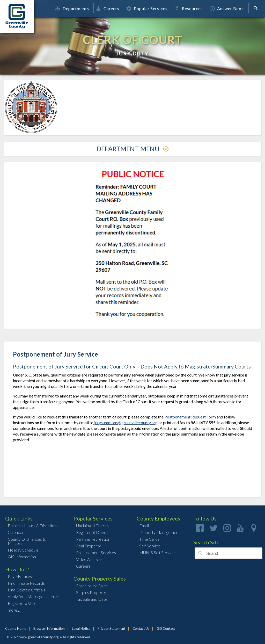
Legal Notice (81, 628)
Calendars (17, 532)
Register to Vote (22, 603)
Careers (108, 8)
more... (14, 610)
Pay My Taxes (20, 576)
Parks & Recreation (93, 539)
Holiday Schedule (23, 550)
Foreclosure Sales (92, 586)
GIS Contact (166, 628)
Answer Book (227, 8)
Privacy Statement (111, 628)
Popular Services (147, 8)
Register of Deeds (92, 532)
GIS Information (22, 557)
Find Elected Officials (27, 590)
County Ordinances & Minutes (27, 541)
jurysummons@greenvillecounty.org (126, 422)
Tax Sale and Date (92, 599)
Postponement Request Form (190, 417)
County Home (16, 628)
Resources (189, 8)
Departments (72, 8)
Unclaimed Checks (92, 526)
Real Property (89, 546)
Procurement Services (96, 552)
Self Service (150, 546)
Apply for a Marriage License (33, 596)
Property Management (160, 532)
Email (144, 526)
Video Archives (89, 559)
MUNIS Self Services (158, 552)
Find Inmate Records (26, 583)
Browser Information (49, 628)
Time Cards (149, 539)
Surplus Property (91, 592)
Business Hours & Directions (33, 526)
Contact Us (141, 628)
